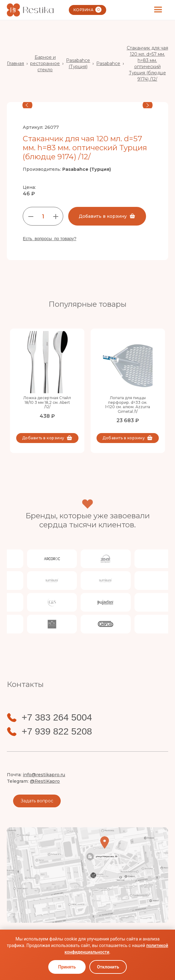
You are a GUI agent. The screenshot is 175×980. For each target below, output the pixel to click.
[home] (30, 10)
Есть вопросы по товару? (50, 239)
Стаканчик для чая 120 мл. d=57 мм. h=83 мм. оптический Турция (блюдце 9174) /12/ (147, 63)
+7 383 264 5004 (57, 717)
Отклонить (108, 967)
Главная (15, 63)
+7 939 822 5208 (57, 731)
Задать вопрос (37, 801)
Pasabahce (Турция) (78, 63)
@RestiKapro (45, 781)
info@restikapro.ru (44, 775)
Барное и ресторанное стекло (45, 63)
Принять (67, 967)
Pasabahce (108, 63)
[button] (158, 10)
